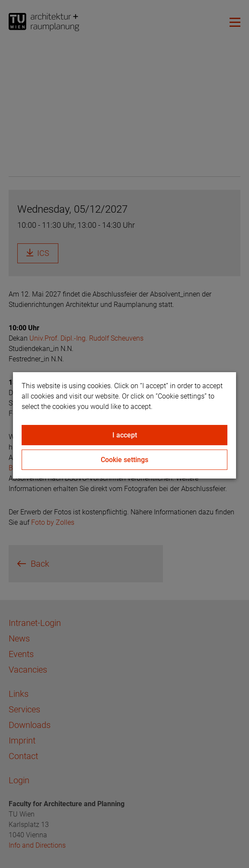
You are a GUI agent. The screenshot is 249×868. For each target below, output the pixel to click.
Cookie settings (124, 460)
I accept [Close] (125, 435)
